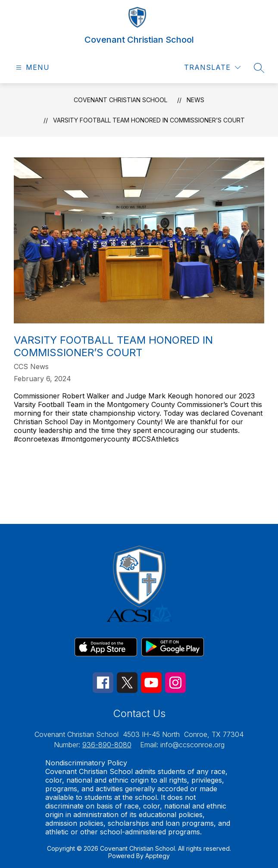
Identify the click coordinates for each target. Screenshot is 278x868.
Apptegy (158, 856)
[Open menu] (32, 67)
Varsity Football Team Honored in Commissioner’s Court (149, 120)
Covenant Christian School (120, 100)
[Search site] (259, 68)
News (195, 100)
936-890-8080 (107, 745)
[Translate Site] (212, 67)
